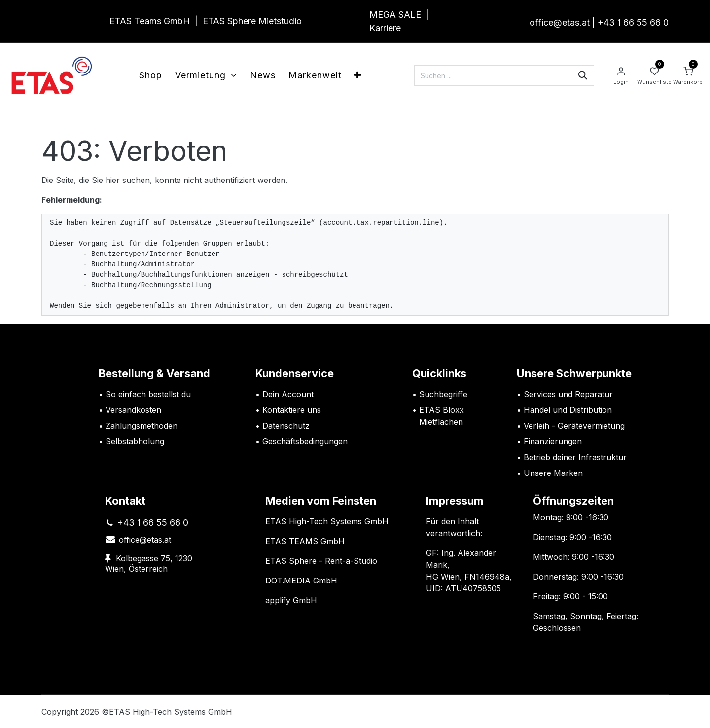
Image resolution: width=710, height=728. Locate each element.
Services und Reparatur (568, 394)
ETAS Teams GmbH (150, 21)
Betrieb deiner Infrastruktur (575, 457)
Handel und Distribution (568, 410)
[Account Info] (621, 75)
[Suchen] (583, 75)
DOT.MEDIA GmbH (301, 581)
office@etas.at (560, 22)
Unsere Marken (553, 473)
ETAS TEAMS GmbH (305, 541)
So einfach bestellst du (148, 394)
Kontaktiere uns (292, 410)
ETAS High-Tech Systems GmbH (327, 521)
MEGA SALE (395, 15)
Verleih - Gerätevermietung (574, 426)
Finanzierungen (553, 441)
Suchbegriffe (443, 394)
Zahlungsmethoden (142, 426)
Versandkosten (135, 410)
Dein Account (288, 394)
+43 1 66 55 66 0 (633, 22)
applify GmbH (291, 600)
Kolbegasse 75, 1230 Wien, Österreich (149, 564)
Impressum (455, 501)
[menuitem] (151, 75)
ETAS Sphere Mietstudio (252, 21)
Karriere (385, 28)
